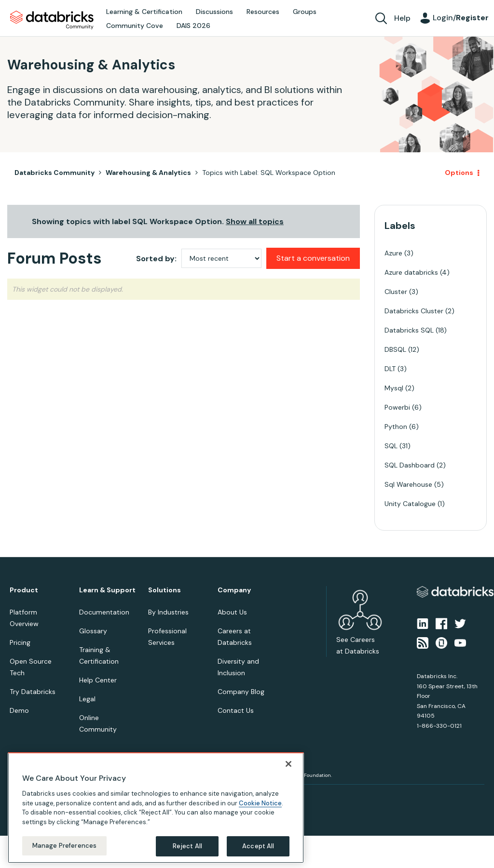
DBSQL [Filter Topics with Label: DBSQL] (395, 349)
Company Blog (241, 692)
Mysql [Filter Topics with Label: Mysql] (394, 388)
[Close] (288, 764)
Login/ (461, 18)
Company (234, 590)
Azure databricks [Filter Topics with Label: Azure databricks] (411, 272)
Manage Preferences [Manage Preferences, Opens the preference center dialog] (64, 846)
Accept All (258, 846)
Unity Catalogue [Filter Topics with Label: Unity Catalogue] (410, 504)
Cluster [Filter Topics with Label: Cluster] (396, 292)
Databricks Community (52, 20)
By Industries (168, 612)
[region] (156, 808)
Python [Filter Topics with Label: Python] (396, 427)
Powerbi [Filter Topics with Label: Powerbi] (397, 407)
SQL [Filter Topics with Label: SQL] (391, 446)
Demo (19, 710)
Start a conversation (313, 258)
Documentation (104, 612)
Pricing (20, 642)
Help (402, 18)
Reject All (187, 846)
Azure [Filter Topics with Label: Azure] (393, 253)
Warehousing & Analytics (148, 173)
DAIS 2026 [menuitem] (193, 26)
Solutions (165, 590)
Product (24, 590)
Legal (87, 699)
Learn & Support (107, 590)
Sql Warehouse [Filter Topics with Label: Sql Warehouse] (408, 484)
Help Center (98, 680)
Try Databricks (33, 692)
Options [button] (459, 173)
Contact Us (236, 710)
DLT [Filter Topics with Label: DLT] (390, 369)
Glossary (93, 631)
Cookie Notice (260, 803)
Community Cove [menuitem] (135, 26)
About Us (232, 612)
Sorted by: (156, 259)
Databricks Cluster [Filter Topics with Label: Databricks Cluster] (414, 311)
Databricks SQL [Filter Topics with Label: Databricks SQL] (409, 330)
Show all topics (255, 221)
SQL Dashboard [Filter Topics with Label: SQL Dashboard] (410, 465)
